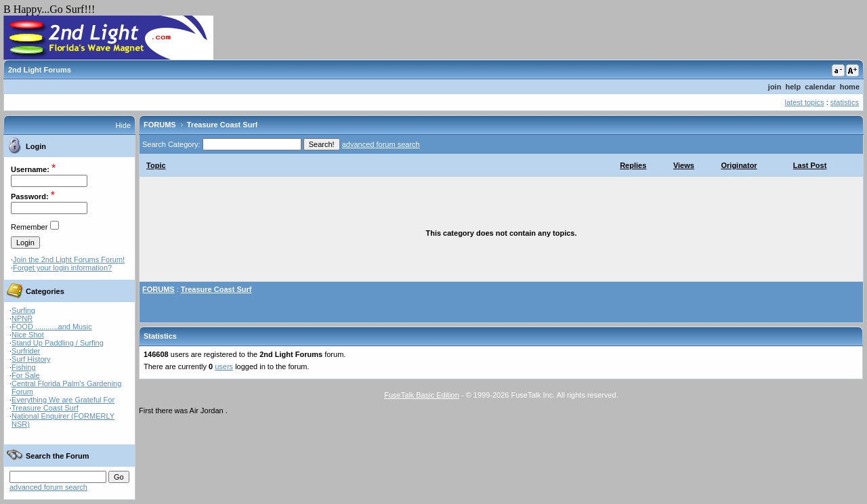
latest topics (805, 102)
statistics (845, 102)
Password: (30, 196)
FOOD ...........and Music (52, 327)
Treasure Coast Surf (45, 408)
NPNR (22, 318)
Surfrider (26, 351)
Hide (123, 125)
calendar (820, 87)
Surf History (31, 359)
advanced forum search (48, 487)
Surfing (23, 310)
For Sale (26, 375)
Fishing (23, 367)
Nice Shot (28, 335)
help (794, 87)
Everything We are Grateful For (63, 400)
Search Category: (171, 144)
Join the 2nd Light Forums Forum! (69, 259)
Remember (29, 227)
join (775, 87)
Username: (30, 169)
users (224, 366)
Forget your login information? (62, 268)
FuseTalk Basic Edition (422, 395)
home (850, 87)
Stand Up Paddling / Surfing (58, 343)
